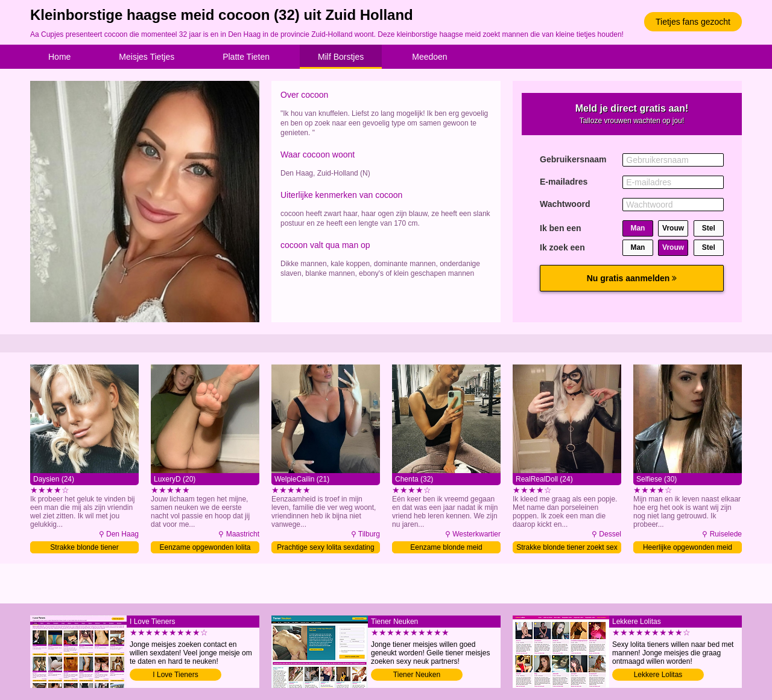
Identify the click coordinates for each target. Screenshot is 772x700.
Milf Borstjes (341, 57)
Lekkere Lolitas (658, 675)
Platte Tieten (246, 57)
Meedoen (429, 57)
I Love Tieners (175, 675)
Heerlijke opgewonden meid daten (688, 548)
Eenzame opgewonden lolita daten (205, 548)
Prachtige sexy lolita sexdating (325, 547)
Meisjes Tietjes (147, 57)
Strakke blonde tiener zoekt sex (567, 547)
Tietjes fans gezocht (693, 22)
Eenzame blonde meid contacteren (446, 548)
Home (59, 57)
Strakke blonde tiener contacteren (84, 548)
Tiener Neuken (417, 675)
